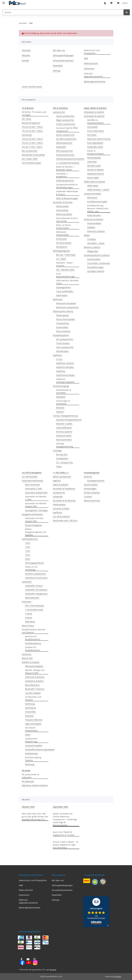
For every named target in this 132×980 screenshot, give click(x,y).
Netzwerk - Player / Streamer (65, 264)
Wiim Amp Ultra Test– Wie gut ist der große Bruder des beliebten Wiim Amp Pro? (35, 817)
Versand (53, 970)
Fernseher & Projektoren (64, 489)
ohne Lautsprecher (65, 347)
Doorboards (31, 708)
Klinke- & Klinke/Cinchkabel (95, 152)
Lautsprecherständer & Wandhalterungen (67, 186)
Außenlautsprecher (65, 181)
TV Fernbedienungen (31, 163)
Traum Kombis (63, 343)
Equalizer (29, 716)
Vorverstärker (62, 210)
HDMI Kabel (93, 186)
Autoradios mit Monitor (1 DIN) (36, 498)
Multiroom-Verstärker (66, 303)
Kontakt (25, 60)
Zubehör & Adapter (31, 662)
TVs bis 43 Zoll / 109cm (32, 127)
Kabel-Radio (62, 295)
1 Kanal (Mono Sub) (34, 610)
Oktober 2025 (28, 807)
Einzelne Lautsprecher (35, 574)
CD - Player (61, 259)
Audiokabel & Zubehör (94, 116)
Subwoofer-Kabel (95, 147)
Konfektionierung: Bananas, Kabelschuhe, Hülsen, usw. (98, 208)
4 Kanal (29, 618)
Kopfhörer (58, 355)
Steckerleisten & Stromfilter (64, 391)
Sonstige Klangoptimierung (64, 445)
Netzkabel (61, 397)
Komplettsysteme (61, 335)
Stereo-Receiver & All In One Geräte (67, 220)
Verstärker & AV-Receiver (64, 501)
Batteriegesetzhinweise (95, 81)
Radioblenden (32, 753)
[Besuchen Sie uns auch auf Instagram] (34, 962)
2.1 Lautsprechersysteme (68, 163)
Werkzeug (30, 764)
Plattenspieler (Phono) (63, 311)
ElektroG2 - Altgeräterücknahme (93, 75)
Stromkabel (92, 127)
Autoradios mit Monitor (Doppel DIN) (36, 505)
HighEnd (57, 481)
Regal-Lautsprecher (65, 120)
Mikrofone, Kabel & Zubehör (35, 785)
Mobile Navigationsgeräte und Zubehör (36, 532)
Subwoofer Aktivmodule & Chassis (67, 193)
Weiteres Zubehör (92, 247)
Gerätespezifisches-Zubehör (97, 255)
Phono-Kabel (93, 178)
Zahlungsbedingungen (63, 55)
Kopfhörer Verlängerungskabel (65, 381)
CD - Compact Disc (65, 462)
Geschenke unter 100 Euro (65, 520)
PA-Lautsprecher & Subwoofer (30, 776)
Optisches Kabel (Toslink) (99, 139)
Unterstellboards (64, 428)
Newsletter (58, 66)
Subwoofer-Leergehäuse (36, 594)
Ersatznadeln (62, 327)
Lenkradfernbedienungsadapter (40, 749)
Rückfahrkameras (33, 643)
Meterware (92, 198)
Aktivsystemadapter (34, 666)
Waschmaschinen (92, 501)
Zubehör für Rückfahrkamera (33, 649)
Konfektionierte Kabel (97, 202)
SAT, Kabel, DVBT (30, 159)
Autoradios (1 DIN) (34, 489)
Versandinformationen (63, 60)
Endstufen (27, 602)
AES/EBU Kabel (94, 166)
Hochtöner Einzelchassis (36, 578)
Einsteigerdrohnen (96, 481)
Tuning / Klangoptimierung (65, 416)
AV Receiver (62, 239)
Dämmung (30, 704)
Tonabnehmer (63, 323)
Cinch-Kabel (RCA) (95, 131)
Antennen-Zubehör (96, 231)
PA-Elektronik (28, 781)
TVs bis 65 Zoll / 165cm (32, 139)
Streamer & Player (61, 508)
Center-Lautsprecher (66, 124)
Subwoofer (61, 147)
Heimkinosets (62, 351)
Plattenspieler (63, 315)
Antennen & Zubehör (94, 219)
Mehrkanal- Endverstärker (63, 233)
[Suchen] (127, 12)
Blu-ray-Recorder (30, 151)
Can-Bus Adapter (33, 693)
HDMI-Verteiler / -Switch (98, 190)
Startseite (26, 50)
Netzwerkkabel (94, 158)
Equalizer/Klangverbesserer (69, 420)
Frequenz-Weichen (34, 720)
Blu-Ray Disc (62, 454)
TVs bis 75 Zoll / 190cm (32, 143)
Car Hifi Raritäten (30, 477)
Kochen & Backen (92, 493)
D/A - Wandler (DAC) (65, 270)
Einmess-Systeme (64, 432)
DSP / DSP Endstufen (35, 606)
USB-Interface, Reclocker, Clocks (68, 282)
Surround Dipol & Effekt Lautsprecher (67, 129)
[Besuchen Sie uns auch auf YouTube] (28, 962)
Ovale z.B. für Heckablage (31, 568)
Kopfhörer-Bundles (65, 367)
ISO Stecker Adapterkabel (31, 729)
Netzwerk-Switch (64, 436)
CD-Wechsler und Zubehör (33, 698)
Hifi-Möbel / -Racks (96, 243)
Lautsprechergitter (34, 745)
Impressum (89, 68)
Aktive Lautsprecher (62, 477)
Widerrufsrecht (91, 63)
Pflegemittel (93, 251)
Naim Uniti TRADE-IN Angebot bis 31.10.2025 (64, 834)
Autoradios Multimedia (32, 481)
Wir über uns (59, 50)
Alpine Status (28, 626)
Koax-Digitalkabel (95, 143)
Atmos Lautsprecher (65, 135)
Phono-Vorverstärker (66, 319)
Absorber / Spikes (64, 424)
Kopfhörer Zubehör (65, 363)
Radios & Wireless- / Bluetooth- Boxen (65, 168)
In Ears (59, 359)
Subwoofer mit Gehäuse (36, 590)
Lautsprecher (59, 112)
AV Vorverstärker (64, 243)
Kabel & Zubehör (61, 485)
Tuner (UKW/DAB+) (65, 291)
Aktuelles (26, 55)
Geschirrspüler (91, 485)
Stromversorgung (61, 386)
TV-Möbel (92, 239)
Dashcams (27, 654)
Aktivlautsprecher (64, 143)
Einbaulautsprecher (65, 155)
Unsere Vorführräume (32, 87)
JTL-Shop (118, 976)
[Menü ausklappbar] (4, 2)
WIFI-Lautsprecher (65, 151)
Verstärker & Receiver (63, 202)
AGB (86, 58)
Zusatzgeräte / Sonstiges (36, 510)
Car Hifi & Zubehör (61, 516)
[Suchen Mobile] (63, 12)
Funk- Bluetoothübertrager (66, 275)
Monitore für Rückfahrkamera (33, 638)
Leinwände (27, 135)
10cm (28, 543)
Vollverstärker (62, 206)
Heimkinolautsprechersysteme (70, 159)
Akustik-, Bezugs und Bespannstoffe (35, 672)
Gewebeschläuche (96, 174)
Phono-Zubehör (63, 331)
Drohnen (88, 477)
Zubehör (60, 412)
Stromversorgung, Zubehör (33, 759)
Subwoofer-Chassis (34, 586)
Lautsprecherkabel (93, 194)
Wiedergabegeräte (61, 251)
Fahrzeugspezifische (34, 563)
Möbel (87, 235)
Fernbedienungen (95, 267)
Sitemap (57, 71)
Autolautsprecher (30, 539)
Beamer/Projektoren (31, 123)
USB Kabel (92, 162)
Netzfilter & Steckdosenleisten (96, 121)
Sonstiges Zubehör (96, 271)
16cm (28, 555)
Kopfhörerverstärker (66, 375)
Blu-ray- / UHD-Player (66, 255)
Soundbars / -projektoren (62, 175)
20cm (28, 559)
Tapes (59, 466)
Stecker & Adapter (96, 170)
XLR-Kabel (92, 135)
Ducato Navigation (34, 525)
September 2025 (61, 807)
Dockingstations (63, 287)
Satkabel (91, 227)
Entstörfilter (31, 712)
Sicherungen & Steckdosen (63, 402)
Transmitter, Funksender (99, 263)
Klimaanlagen (90, 489)
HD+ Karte (27, 119)
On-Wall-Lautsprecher (66, 139)
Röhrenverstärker (64, 214)
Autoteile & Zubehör (34, 681)
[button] (105, 3)
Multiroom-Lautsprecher (67, 307)
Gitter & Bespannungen (67, 198)
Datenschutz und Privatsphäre (92, 52)
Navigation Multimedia (32, 514)
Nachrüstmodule (64, 440)
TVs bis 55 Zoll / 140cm (32, 131)
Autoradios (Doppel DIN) (36, 493)
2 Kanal (29, 614)
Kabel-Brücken (94, 215)
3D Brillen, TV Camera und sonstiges (34, 113)
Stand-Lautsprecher (65, 116)
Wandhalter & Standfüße (33, 155)
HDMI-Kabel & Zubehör (95, 182)
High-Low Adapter (33, 724)
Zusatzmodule (94, 259)
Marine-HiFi (27, 658)
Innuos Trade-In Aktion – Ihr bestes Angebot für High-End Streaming (66, 845)
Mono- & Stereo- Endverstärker (64, 227)
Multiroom (58, 299)
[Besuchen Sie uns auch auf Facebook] (21, 962)
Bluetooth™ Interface (35, 689)
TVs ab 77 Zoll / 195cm (32, 147)
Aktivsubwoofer (32, 598)
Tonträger (57, 450)
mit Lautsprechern (65, 339)
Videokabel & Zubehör (94, 112)
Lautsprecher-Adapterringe (32, 740)
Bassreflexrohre (32, 685)
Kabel (28, 735)
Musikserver (62, 247)
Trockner (88, 497)
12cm (28, 547)
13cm (28, 551)
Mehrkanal (30, 622)
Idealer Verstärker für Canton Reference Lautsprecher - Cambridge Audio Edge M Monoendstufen (65, 819)
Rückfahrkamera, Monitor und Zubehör (34, 631)
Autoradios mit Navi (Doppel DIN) (34, 520)
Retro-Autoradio (32, 485)
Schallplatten (62, 458)
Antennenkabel (94, 223)
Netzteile (60, 408)
